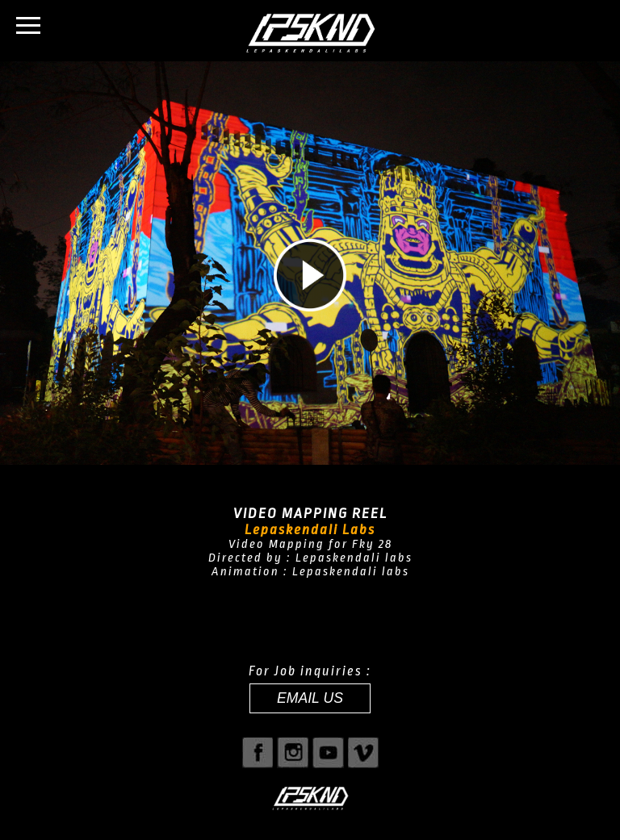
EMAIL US (310, 698)
